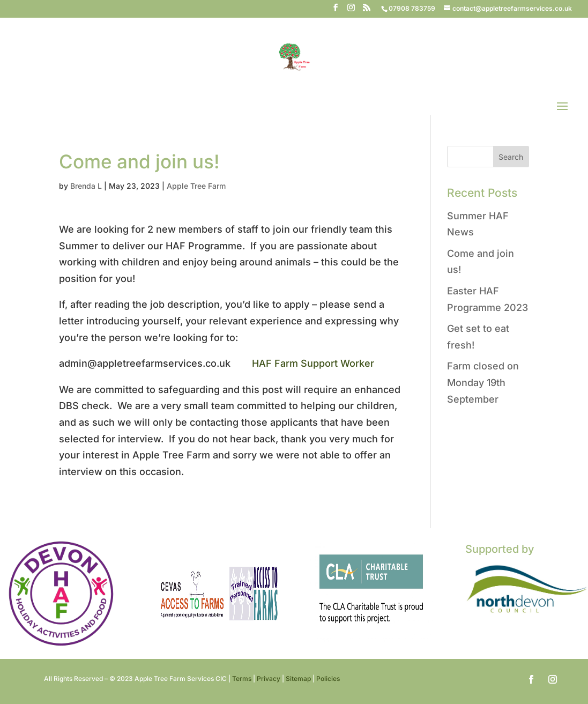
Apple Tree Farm (196, 186)
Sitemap (298, 679)
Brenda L (86, 186)
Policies (328, 679)
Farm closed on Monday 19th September (483, 382)
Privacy (269, 679)
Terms (242, 679)
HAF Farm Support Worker (313, 363)
